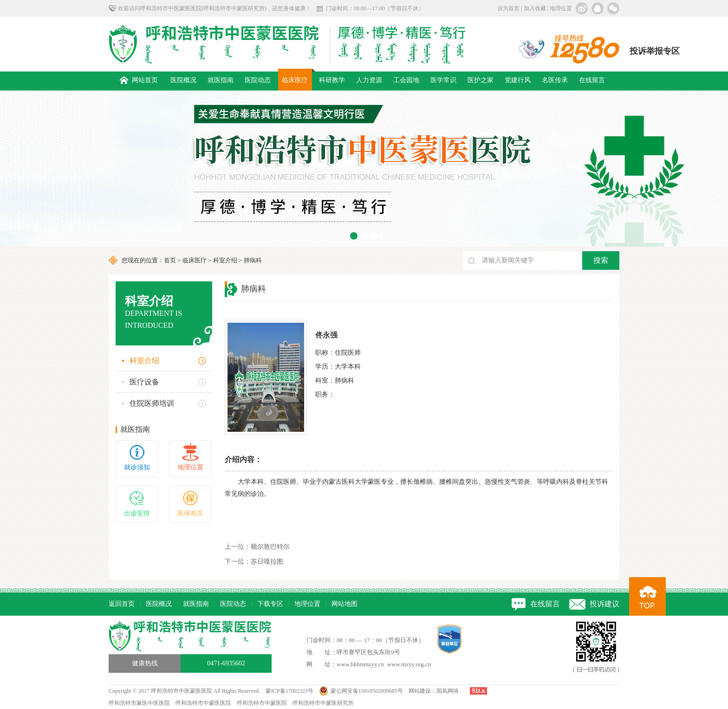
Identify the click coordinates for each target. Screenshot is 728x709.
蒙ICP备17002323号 (289, 691)
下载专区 (270, 604)
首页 (170, 260)
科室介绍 (225, 260)
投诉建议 (604, 604)
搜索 (601, 260)
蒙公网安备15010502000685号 (367, 691)
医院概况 (183, 80)
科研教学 (332, 80)
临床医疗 (295, 80)
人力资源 (369, 80)
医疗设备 (144, 382)
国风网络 (448, 691)
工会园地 (406, 80)
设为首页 (508, 8)
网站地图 (344, 604)
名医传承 (555, 80)
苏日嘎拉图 (254, 562)
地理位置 (561, 8)
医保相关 (190, 513)
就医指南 (221, 80)
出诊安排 (137, 513)
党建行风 (518, 80)
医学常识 (443, 80)
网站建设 (420, 691)
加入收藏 (535, 8)
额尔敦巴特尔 (257, 547)
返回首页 (122, 604)
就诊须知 (137, 467)
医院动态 (258, 80)
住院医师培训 (152, 403)
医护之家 (481, 80)
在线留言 (592, 80)
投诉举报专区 (655, 51)
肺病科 (253, 260)
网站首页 (139, 80)
